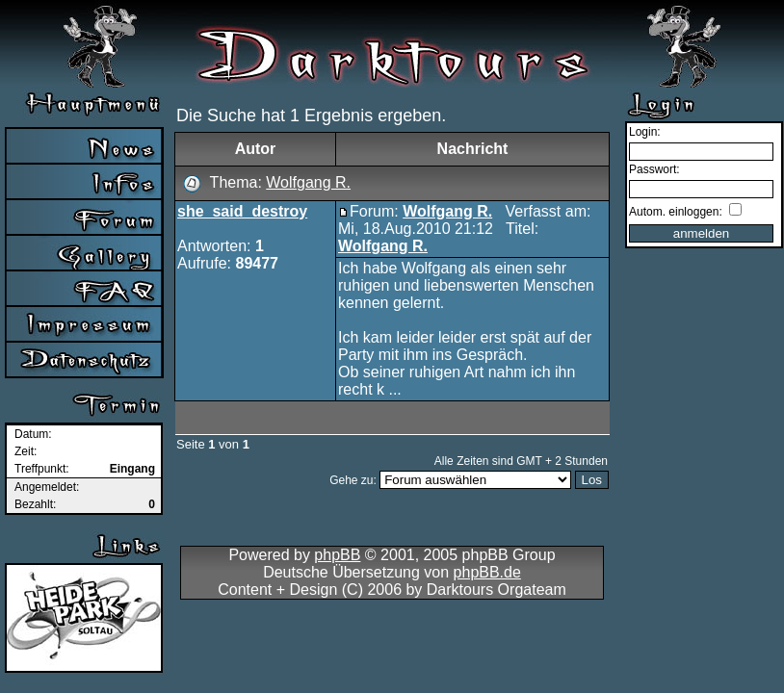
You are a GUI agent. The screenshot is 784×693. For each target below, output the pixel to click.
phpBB (337, 555)
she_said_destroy (242, 211)
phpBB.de (487, 572)
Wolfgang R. (308, 182)
